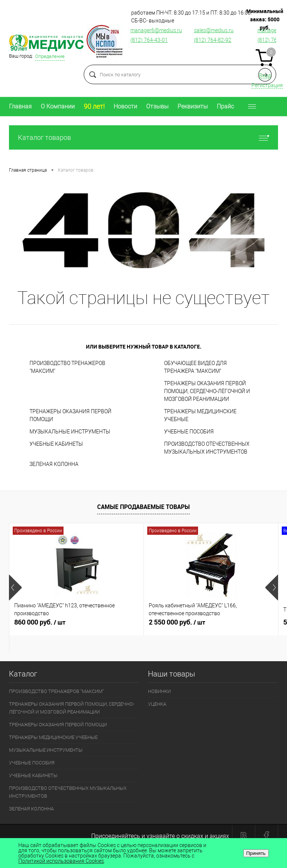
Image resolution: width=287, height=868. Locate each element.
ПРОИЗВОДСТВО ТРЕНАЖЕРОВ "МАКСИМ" (67, 367)
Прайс (225, 106)
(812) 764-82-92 (213, 40)
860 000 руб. (76, 625)
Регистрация (267, 85)
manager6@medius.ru (156, 30)
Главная (20, 106)
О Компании (58, 106)
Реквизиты (193, 106)
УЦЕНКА (157, 704)
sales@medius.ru (214, 30)
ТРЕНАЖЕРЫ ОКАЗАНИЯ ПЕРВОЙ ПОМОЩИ (70, 415)
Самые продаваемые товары (143, 507)
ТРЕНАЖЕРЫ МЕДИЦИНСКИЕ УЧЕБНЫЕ (200, 415)
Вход (265, 76)
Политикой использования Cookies (61, 861)
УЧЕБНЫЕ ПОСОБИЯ (189, 432)
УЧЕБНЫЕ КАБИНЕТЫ (56, 444)
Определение (50, 56)
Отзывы (157, 106)
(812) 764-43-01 (149, 40)
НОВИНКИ (159, 691)
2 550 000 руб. (211, 625)
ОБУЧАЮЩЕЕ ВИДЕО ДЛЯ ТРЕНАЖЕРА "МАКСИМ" (195, 367)
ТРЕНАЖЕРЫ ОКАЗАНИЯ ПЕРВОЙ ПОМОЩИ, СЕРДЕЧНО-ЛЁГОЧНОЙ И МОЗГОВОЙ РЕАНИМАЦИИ (207, 391)
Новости (125, 106)
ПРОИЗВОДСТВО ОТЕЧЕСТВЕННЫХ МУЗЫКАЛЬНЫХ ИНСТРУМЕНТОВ (207, 448)
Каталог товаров (143, 137)
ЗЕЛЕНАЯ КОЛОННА (54, 464)
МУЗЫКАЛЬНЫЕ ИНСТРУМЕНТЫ (70, 432)
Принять (256, 853)
